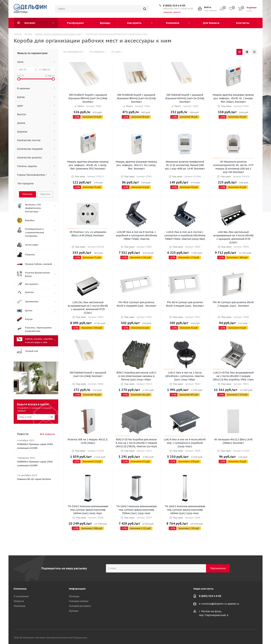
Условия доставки (80, 606)
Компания (20, 589)
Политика (19, 606)
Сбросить (45, 194)
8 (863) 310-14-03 (174, 5)
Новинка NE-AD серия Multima (34, 479)
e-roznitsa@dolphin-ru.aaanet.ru (219, 604)
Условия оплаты (79, 601)
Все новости (47, 434)
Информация (77, 589)
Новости (19, 601)
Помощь (74, 596)
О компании (21, 596)
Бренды (74, 611)
